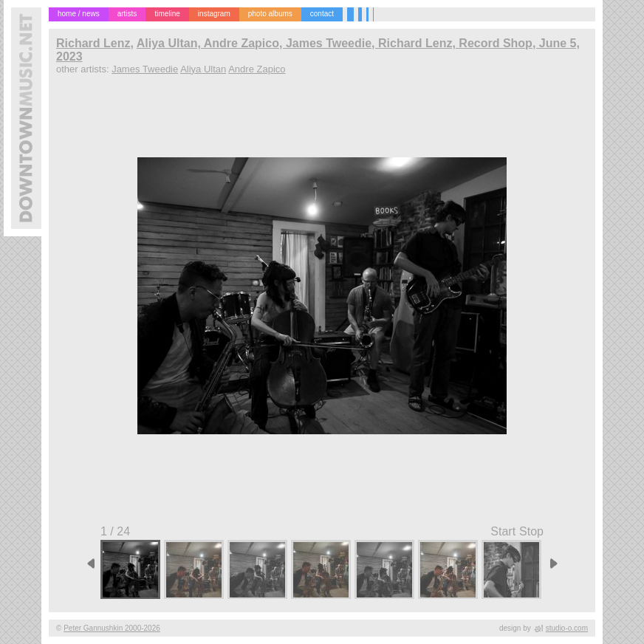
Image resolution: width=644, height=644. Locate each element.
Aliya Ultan (203, 69)
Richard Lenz (93, 43)
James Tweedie (145, 69)
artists (127, 14)
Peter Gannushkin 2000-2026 (112, 628)
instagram (214, 14)
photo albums (270, 14)
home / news (79, 14)
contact (322, 14)
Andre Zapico (257, 69)
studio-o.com (567, 628)
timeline (167, 14)
